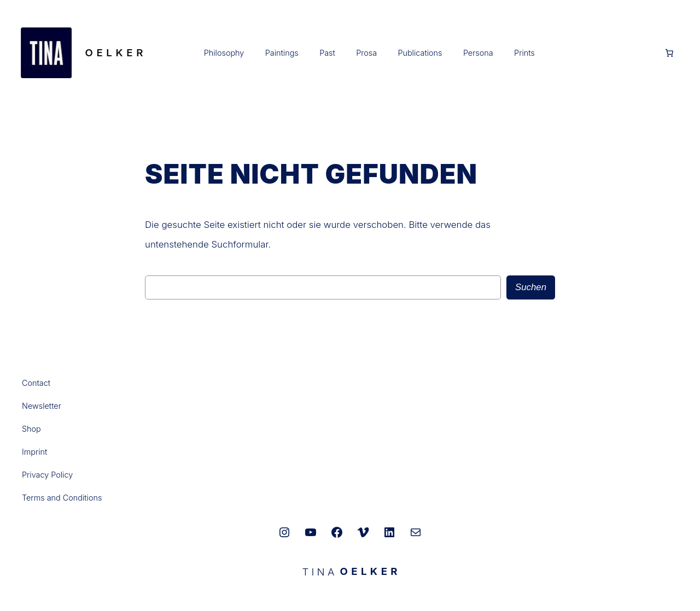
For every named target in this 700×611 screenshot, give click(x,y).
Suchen (531, 287)
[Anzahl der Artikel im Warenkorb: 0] (669, 53)
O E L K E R (114, 52)
